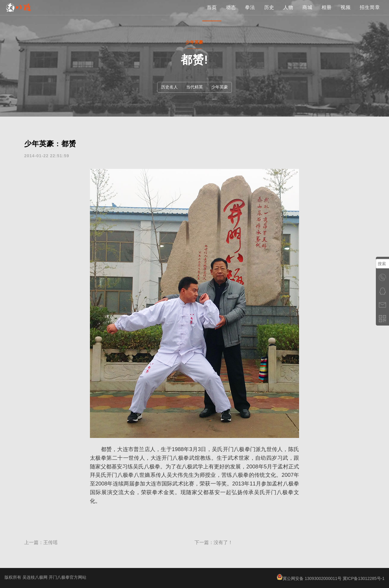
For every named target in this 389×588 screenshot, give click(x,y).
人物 (288, 13)
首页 (212, 13)
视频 (346, 13)
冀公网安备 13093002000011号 (309, 578)
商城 (307, 13)
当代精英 (194, 87)
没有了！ (223, 542)
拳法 (250, 13)
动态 (231, 13)
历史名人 (169, 87)
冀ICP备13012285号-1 (364, 578)
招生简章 (370, 13)
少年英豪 (220, 87)
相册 (327, 13)
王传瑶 (50, 542)
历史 (269, 13)
